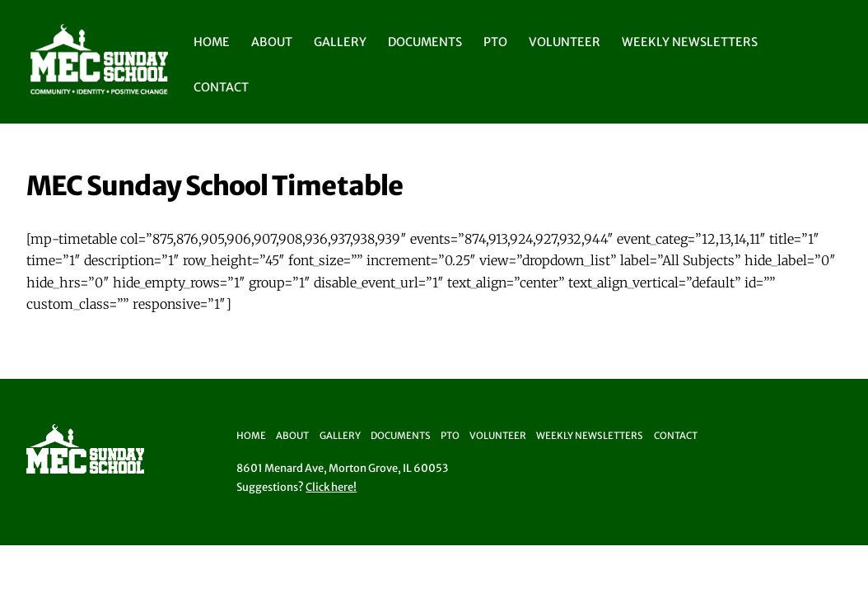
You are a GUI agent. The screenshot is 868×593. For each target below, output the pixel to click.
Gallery (340, 42)
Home (212, 42)
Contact (221, 87)
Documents (425, 42)
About (272, 42)
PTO (495, 42)
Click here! (331, 487)
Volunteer (565, 42)
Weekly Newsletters (690, 42)
